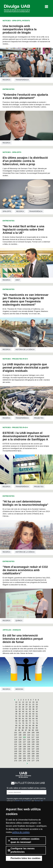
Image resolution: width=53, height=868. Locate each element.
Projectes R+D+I (20, 359)
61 (23, 719)
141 (33, 747)
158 (29, 754)
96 (23, 730)
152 (29, 751)
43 (33, 711)
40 (23, 711)
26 (23, 707)
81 (20, 726)
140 (29, 747)
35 (30, 709)
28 (30, 707)
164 (29, 756)
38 (16, 711)
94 (16, 730)
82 (23, 726)
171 (33, 758)
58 (37, 716)
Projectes (39, 418)
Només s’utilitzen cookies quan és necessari (23, 841)
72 (37, 721)
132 (20, 744)
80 (16, 726)
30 (37, 707)
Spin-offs (17, 21)
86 (37, 726)
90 (26, 728)
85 (33, 726)
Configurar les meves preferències (21, 850)
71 (33, 721)
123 (33, 740)
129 (33, 742)
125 (16, 742)
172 (37, 758)
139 (24, 747)
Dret (18, 280)
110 (29, 735)
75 (23, 723)
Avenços (17, 630)
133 (24, 744)
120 (20, 740)
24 (16, 707)
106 (37, 733)
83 (26, 726)
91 (30, 728)
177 (33, 761)
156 (20, 754)
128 (29, 742)
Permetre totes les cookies (24, 858)
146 (29, 749)
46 (20, 714)
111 (33, 735)
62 (26, 719)
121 (24, 740)
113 (16, 737)
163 (24, 756)
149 (16, 751)
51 (37, 714)
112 (37, 735)
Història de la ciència (25, 350)
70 (30, 721)
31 (16, 709)
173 (16, 761)
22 (33, 704)
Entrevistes (9, 89)
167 (16, 758)
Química (19, 621)
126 (20, 742)
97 (26, 730)
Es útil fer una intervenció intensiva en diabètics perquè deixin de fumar (23, 639)
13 (26, 702)
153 (33, 751)
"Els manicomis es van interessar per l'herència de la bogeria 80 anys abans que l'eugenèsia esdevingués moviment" (26, 300)
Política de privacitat (23, 801)
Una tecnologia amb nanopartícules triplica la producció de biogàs (20, 29)
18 (20, 704)
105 (33, 733)
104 (29, 733)
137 (16, 747)
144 (20, 749)
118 (37, 737)
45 (16, 714)
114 (20, 737)
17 (16, 704)
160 (37, 754)
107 (16, 735)
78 (33, 723)
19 (23, 704)
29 (33, 707)
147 (33, 749)
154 (37, 751)
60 (20, 719)
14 (30, 702)
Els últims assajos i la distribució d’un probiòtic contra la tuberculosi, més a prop (25, 161)
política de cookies (21, 832)
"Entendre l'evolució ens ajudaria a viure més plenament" (25, 96)
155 (16, 754)
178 (37, 761)
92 (33, 728)
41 (26, 711)
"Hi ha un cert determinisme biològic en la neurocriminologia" (25, 503)
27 (26, 707)
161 (16, 756)
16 (37, 702)
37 (37, 709)
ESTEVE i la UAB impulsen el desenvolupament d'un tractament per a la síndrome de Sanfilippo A (26, 436)
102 (20, 733)
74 (20, 723)
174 (20, 761)
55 (26, 716)
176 (29, 761)
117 (33, 737)
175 (24, 761)
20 (26, 704)
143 (16, 749)
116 (29, 737)
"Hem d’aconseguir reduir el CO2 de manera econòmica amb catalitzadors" (25, 570)
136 (37, 744)
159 (33, 754)
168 (20, 758)
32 (20, 709)
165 (33, 756)
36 (33, 709)
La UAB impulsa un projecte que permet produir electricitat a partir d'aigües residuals (26, 368)
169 (24, 758)
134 (29, 744)
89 (23, 728)
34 (26, 709)
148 (37, 749)
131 (16, 744)
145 (24, 749)
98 (29, 730)
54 (23, 716)
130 (37, 742)
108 (20, 735)
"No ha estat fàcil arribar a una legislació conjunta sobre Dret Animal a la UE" (23, 230)
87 (16, 728)
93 (37, 728)
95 (19, 730)
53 (20, 716)
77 (30, 723)
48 (26, 714)
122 (29, 740)
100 (37, 730)
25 (20, 707)
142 (37, 747)
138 (20, 747)
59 (16, 719)
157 (24, 754)
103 (24, 733)
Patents (26, 21)
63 (30, 719)
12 (23, 702)
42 (30, 711)
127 (24, 742)
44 (37, 711)
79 (37, 723)
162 (20, 756)
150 (20, 751)
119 (16, 740)
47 (23, 714)
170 (29, 758)
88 (20, 728)
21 (30, 704)
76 (26, 723)
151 (24, 751)
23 (37, 704)
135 (33, 744)
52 (16, 716)
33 (23, 709)
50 (33, 714)
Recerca (6, 80)
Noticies (7, 21)
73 (16, 723)
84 (30, 726)
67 (20, 721)
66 (16, 721)
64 (33, 719)
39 (20, 711)
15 (33, 702)
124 (37, 740)
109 (24, 735)
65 (37, 719)
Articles (7, 630)
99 (33, 730)
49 (30, 714)
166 (37, 756)
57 (33, 716)
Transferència (22, 80)
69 (26, 721)
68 (23, 721)
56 (30, 716)
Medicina (19, 689)
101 (16, 733)
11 (20, 702)
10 (16, 702)
